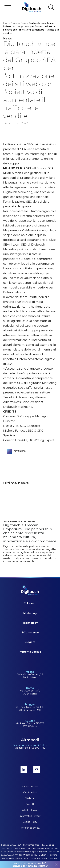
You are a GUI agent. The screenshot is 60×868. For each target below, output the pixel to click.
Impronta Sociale (30, 652)
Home (7, 23)
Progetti (30, 642)
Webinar (30, 798)
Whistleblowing (30, 810)
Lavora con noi (30, 787)
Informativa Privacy (30, 816)
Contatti (30, 804)
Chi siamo (30, 603)
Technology (30, 623)
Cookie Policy (30, 822)
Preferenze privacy (30, 828)
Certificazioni (30, 792)
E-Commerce (30, 633)
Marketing (30, 613)
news (24, 23)
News (15, 23)
